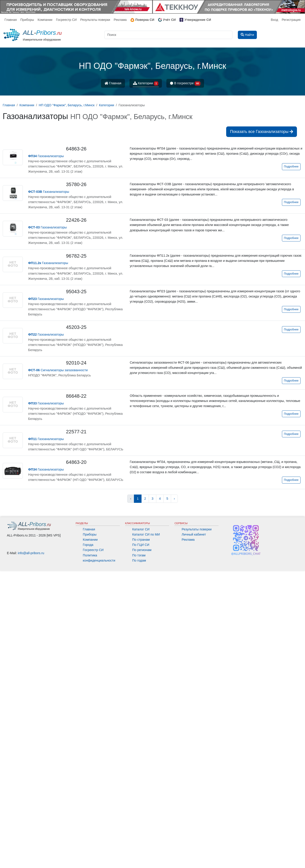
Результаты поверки (95, 20)
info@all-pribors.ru (31, 850)
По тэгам (139, 853)
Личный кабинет (194, 832)
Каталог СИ (141, 827)
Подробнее (291, 167)
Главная (11, 20)
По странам (141, 837)
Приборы (27, 20)
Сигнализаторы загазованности (58, 370)
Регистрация (291, 20)
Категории (146, 84)
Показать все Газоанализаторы (262, 132)
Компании (45, 20)
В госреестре (185, 84)
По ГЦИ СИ (141, 842)
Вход (274, 20)
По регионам (142, 847)
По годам (139, 858)
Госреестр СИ (66, 20)
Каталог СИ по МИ (146, 832)
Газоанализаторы (46, 156)
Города (88, 842)
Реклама (120, 20)
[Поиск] (168, 35)
